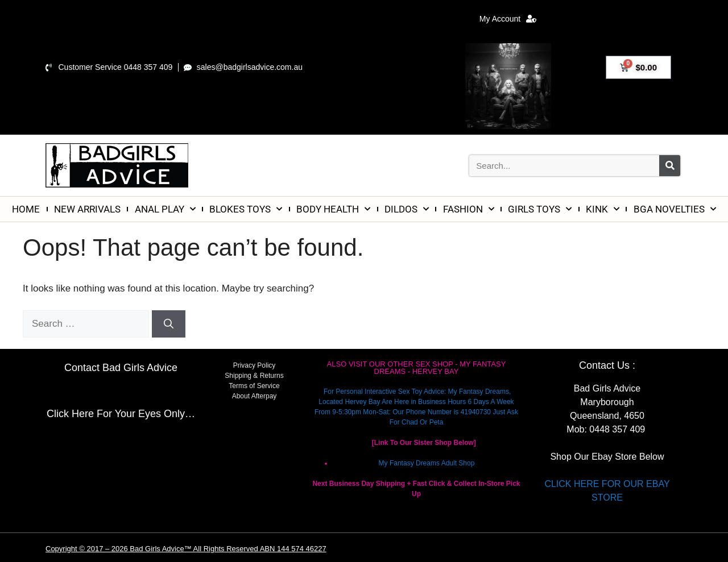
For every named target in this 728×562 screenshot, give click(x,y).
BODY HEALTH (333, 209)
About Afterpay (255, 396)
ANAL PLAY (165, 209)
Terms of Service (254, 386)
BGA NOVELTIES (675, 209)
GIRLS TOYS (540, 209)
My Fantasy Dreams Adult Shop (427, 463)
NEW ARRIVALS (87, 209)
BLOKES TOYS (246, 209)
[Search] (670, 166)
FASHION (469, 209)
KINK (603, 209)
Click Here (70, 414)
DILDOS (407, 209)
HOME (26, 209)
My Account (508, 19)
